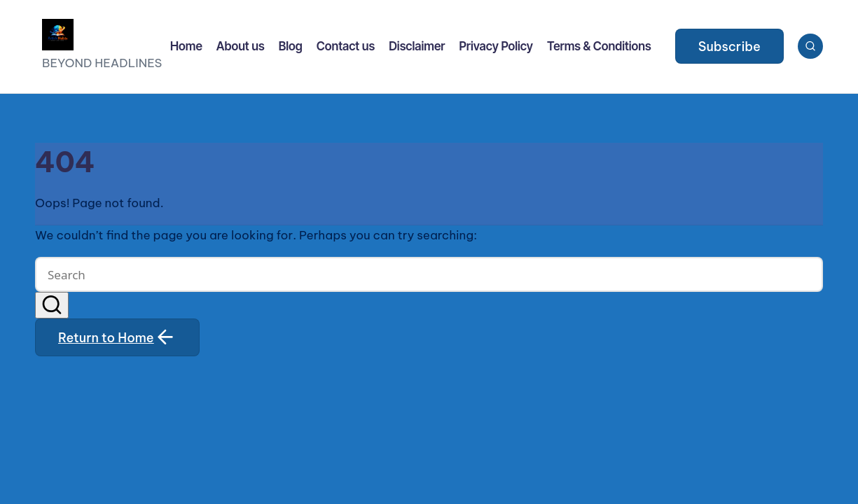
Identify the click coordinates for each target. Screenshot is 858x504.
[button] (729, 46)
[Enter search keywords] (429, 274)
